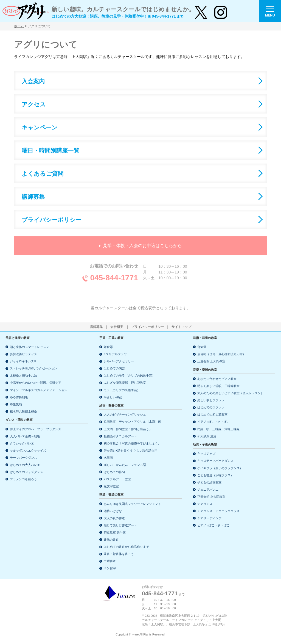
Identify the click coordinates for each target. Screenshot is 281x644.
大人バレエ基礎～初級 (25, 436)
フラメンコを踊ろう (23, 479)
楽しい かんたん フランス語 (125, 465)
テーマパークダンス (23, 458)
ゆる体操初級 (19, 397)
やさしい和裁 (113, 397)
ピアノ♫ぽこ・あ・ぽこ (213, 422)
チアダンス (205, 504)
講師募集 (96, 327)
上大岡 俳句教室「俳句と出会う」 (128, 429)
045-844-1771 (160, 593)
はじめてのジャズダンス (26, 472)
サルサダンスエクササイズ (28, 450)
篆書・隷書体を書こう (119, 554)
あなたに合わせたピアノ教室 (217, 379)
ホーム (19, 26)
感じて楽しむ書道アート (120, 525)
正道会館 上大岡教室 (211, 361)
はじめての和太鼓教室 (212, 414)
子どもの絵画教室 (209, 482)
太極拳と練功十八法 (23, 375)
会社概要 (117, 327)
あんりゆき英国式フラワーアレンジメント (132, 504)
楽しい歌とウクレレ (211, 400)
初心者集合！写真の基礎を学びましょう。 (132, 443)
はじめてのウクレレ (211, 407)
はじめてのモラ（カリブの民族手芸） (129, 375)
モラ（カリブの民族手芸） (122, 390)
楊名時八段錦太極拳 (23, 411)
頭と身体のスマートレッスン (29, 347)
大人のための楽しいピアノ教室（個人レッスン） (231, 393)
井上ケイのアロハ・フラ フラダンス (36, 429)
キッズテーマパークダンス (215, 461)
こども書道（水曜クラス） (215, 475)
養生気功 (16, 404)
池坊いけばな (113, 511)
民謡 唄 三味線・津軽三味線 (218, 429)
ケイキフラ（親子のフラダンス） (220, 468)
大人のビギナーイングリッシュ (125, 414)
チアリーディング (209, 518)
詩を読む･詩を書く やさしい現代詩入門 (131, 450)
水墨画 (108, 458)
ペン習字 (110, 568)
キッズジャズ (206, 454)
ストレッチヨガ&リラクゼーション (33, 368)
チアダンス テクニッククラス (218, 511)
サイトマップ (181, 327)
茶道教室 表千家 (115, 532)
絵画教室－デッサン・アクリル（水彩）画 (132, 422)
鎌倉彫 (108, 347)
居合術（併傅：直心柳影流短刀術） (221, 354)
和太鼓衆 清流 (207, 436)
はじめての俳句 (114, 472)
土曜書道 (110, 561)
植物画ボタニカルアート (120, 436)
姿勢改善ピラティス (23, 354)
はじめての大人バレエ (25, 465)
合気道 (202, 347)
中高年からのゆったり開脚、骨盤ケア (36, 383)
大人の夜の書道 (114, 518)
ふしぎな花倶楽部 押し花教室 (125, 383)
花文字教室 (111, 486)
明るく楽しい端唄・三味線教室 (218, 386)
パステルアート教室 (117, 479)
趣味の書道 (111, 540)
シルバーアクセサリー (119, 361)
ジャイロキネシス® (23, 361)
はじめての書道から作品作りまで (126, 547)
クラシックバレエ (22, 443)
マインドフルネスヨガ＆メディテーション (39, 390)
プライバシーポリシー (148, 327)
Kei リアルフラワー (117, 354)
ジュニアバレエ (208, 490)
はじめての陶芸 (114, 368)
